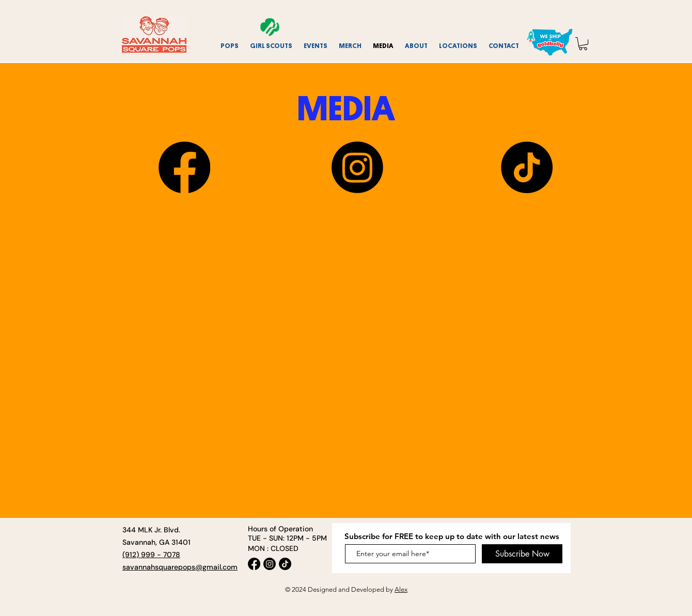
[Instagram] (357, 167)
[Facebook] (184, 167)
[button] (272, 46)
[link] (583, 44)
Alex (401, 589)
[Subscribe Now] (522, 554)
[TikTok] (527, 167)
